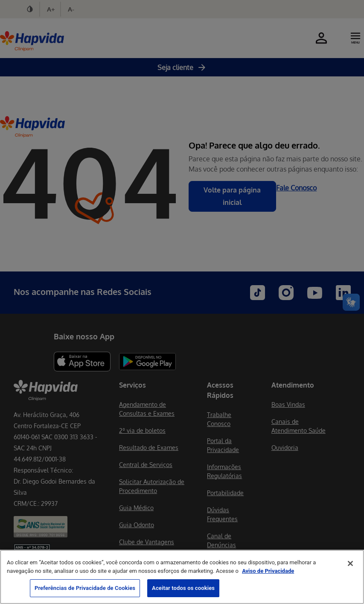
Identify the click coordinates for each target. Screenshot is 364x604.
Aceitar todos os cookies (183, 588)
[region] (182, 577)
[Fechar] (350, 563)
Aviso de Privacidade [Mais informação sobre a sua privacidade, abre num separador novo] (268, 571)
